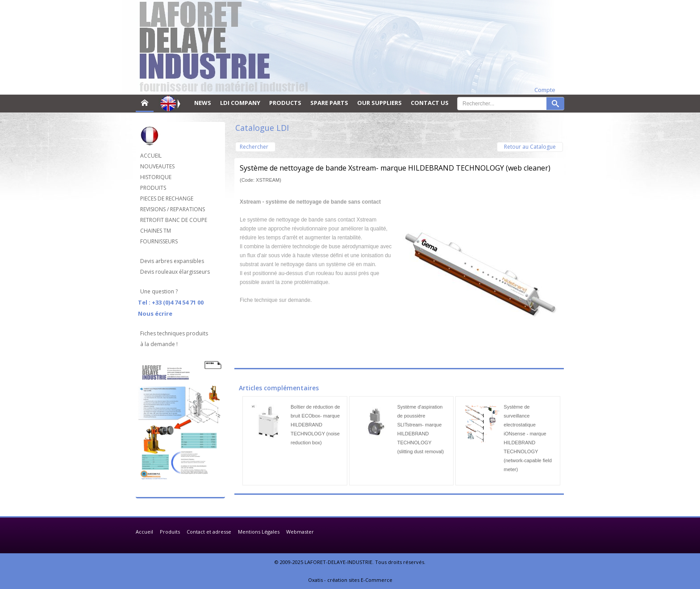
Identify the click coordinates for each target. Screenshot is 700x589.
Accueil (144, 532)
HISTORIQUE (156, 177)
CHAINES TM (156, 231)
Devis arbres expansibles (172, 261)
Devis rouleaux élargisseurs (175, 272)
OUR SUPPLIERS (379, 103)
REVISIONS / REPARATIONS (173, 209)
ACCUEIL (151, 156)
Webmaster (300, 532)
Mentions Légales (259, 532)
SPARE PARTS (329, 103)
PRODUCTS (285, 103)
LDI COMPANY (240, 103)
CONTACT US (430, 103)
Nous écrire (155, 313)
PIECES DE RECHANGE (167, 198)
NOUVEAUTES (157, 166)
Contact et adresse (209, 532)
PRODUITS (153, 188)
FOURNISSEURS (159, 241)
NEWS (203, 103)
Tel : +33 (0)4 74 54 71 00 (171, 302)
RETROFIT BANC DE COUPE (174, 220)
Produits (170, 532)
